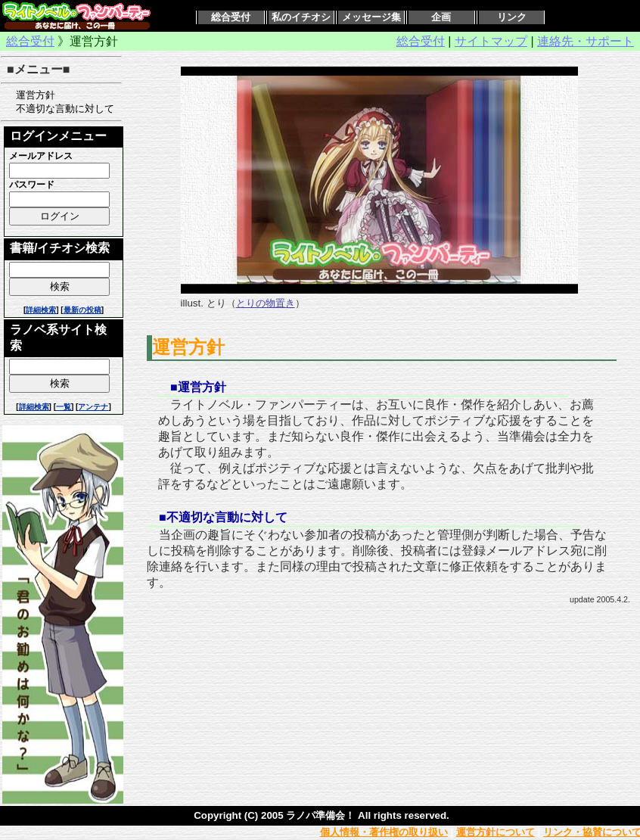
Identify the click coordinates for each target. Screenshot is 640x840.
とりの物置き (266, 303)
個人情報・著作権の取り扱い (384, 832)
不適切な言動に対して (60, 109)
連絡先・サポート (586, 41)
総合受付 (231, 17)
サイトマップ (491, 41)
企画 (441, 17)
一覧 (64, 407)
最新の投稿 (82, 310)
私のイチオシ (301, 17)
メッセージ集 (371, 17)
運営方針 (31, 95)
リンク (512, 17)
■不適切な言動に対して (223, 517)
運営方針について (496, 832)
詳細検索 (41, 310)
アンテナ (93, 407)
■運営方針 (198, 387)
